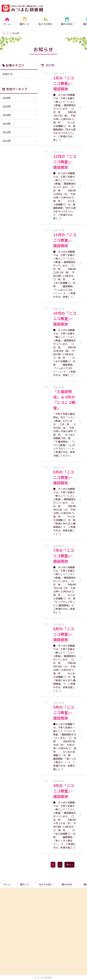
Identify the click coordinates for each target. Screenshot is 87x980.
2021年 (7, 141)
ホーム (7, 24)
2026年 (7, 98)
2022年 (7, 132)
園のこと (25, 24)
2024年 (7, 115)
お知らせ (8, 74)
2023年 (7, 124)
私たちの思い (46, 24)
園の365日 (67, 24)
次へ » (69, 865)
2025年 (7, 106)
